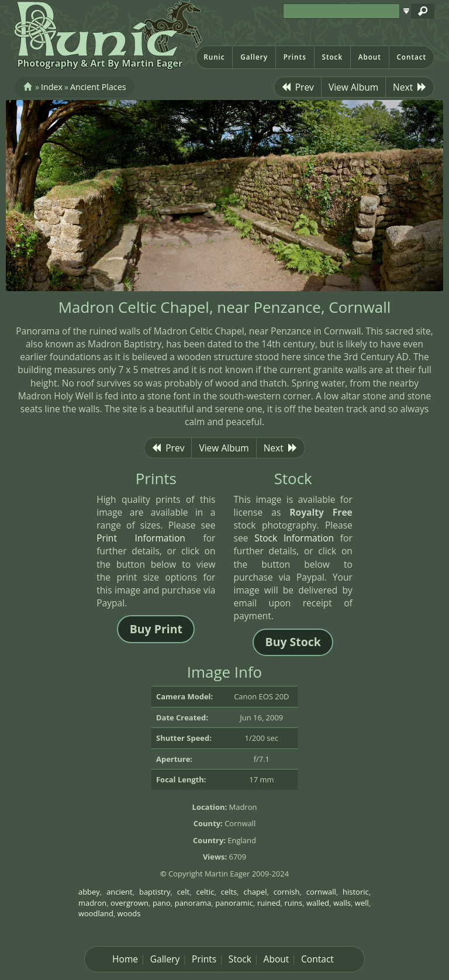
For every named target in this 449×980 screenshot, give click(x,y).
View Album (353, 87)
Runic (214, 57)
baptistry (155, 892)
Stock (332, 57)
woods (129, 913)
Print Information (141, 538)
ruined (269, 903)
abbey (89, 892)
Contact (411, 57)
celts (229, 892)
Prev (298, 87)
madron (92, 903)
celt (183, 892)
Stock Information (294, 538)
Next (410, 87)
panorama (193, 903)
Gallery (254, 57)
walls (342, 903)
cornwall (321, 892)
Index (52, 87)
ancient (119, 892)
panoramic (234, 903)
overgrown (129, 903)
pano (162, 903)
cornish (287, 892)
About (370, 57)
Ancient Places (98, 87)
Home (125, 959)
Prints (295, 57)
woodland (96, 913)
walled (318, 903)
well (362, 903)
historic (356, 892)
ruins (294, 903)
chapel (255, 892)
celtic (205, 892)
